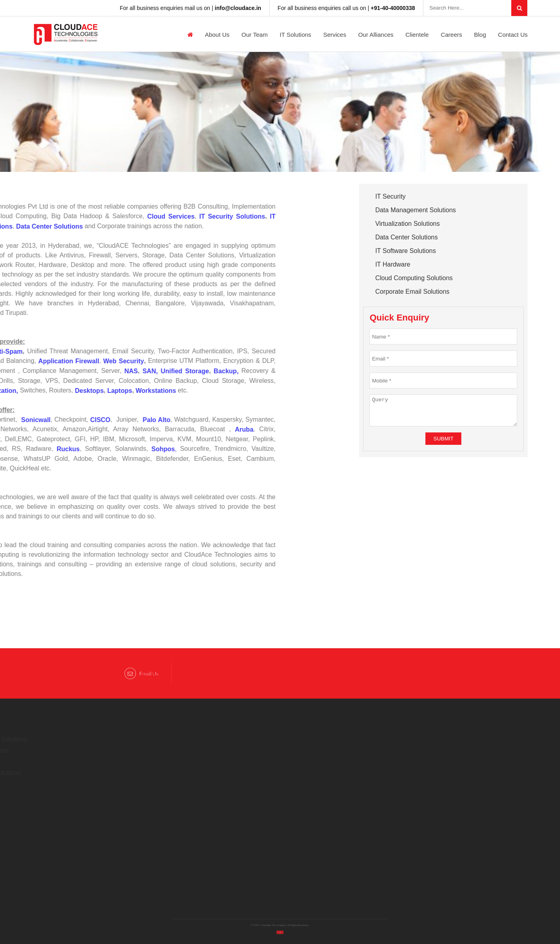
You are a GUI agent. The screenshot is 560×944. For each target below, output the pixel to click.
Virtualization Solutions (407, 224)
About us (217, 35)
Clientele (417, 35)
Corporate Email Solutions (412, 292)
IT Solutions (295, 35)
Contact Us (513, 35)
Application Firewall (34, 361)
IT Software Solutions (405, 251)
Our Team (255, 35)
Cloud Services (136, 216)
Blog (480, 35)
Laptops (85, 391)
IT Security (390, 196)
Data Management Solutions (415, 210)
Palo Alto (122, 419)
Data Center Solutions (406, 237)
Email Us (141, 673)
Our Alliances (376, 35)
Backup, (191, 371)
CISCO (65, 419)
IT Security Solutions (198, 216)
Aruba (210, 429)
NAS (97, 371)
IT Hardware (393, 264)
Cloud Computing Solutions (414, 278)
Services (335, 35)
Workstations (121, 391)
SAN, (115, 371)
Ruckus (34, 449)
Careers (451, 35)
